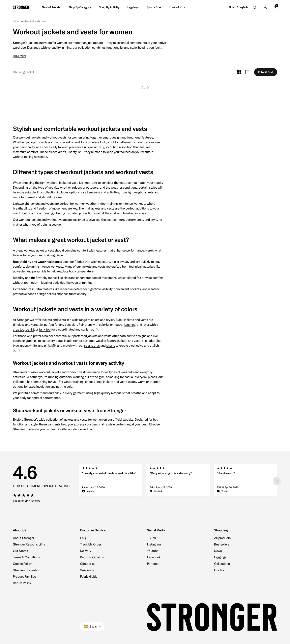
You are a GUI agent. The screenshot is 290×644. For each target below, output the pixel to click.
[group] (111, 481)
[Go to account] (265, 7)
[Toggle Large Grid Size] (247, 72)
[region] (178, 481)
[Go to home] (21, 7)
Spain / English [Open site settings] (238, 7)
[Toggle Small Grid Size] (239, 72)
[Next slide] (277, 481)
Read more (20, 56)
